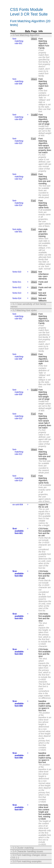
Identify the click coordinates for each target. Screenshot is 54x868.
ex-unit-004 (18, 505)
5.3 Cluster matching (23, 848)
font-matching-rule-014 (18, 203)
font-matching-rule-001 (18, 41)
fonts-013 (17, 293)
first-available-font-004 (18, 652)
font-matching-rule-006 (18, 81)
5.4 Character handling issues (28, 851)
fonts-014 (17, 298)
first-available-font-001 (18, 531)
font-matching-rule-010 (18, 141)
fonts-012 (17, 287)
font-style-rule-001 (17, 230)
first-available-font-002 (18, 573)
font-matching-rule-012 (18, 177)
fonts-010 (17, 272)
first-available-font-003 (18, 616)
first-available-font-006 (18, 755)
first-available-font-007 (18, 807)
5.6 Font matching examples (27, 861)
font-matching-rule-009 (18, 117)
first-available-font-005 (18, 704)
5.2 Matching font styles (25, 310)
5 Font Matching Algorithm (26, 35)
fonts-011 (17, 282)
